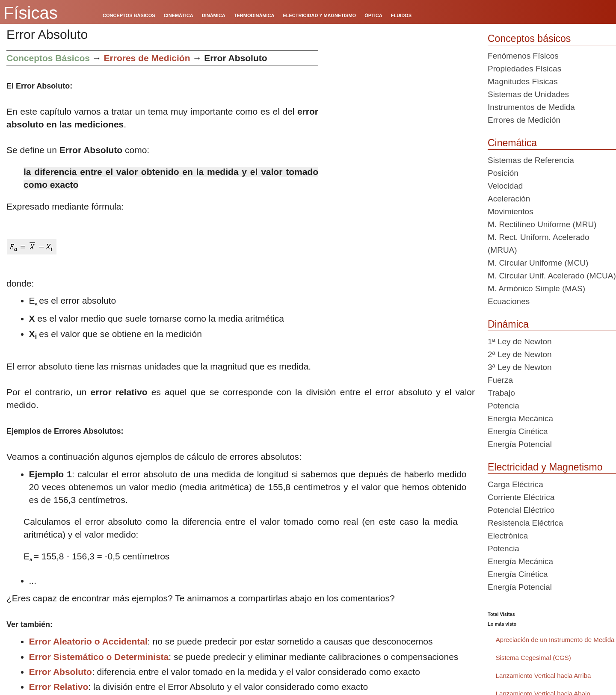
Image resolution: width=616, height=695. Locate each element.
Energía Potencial (520, 444)
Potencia (503, 406)
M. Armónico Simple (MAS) (536, 288)
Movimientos (511, 211)
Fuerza (500, 380)
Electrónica (508, 536)
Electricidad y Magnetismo (545, 467)
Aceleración (509, 199)
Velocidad (505, 186)
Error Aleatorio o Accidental (88, 641)
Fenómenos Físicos (523, 56)
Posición (503, 173)
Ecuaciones (509, 301)
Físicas (31, 13)
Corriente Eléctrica (521, 497)
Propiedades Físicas (524, 69)
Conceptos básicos (529, 38)
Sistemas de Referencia (531, 160)
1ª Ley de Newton (520, 342)
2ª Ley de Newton (520, 354)
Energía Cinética (518, 431)
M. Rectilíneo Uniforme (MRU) (542, 224)
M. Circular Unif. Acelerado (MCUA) (552, 276)
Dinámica (508, 324)
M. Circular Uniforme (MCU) (538, 263)
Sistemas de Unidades (528, 94)
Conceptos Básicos (48, 58)
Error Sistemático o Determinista (99, 657)
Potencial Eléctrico (521, 510)
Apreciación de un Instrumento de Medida (555, 640)
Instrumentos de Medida (531, 107)
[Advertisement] (400, 110)
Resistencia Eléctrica (525, 523)
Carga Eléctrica (515, 484)
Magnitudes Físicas (523, 81)
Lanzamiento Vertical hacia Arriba (543, 676)
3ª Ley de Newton (520, 367)
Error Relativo (59, 687)
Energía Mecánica (520, 418)
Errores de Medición (147, 58)
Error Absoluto (61, 672)
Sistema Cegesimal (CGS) (533, 658)
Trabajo (501, 393)
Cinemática (512, 143)
